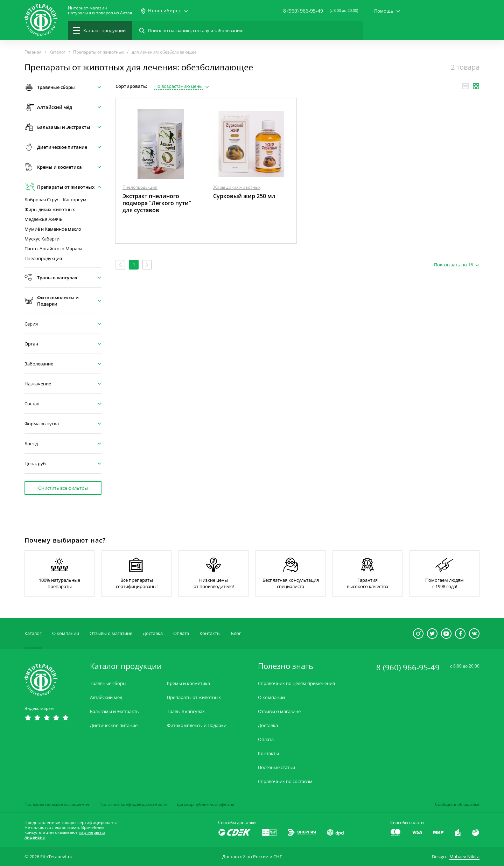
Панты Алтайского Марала (53, 249)
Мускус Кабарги (42, 239)
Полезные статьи (276, 767)
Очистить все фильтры (63, 488)
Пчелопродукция (43, 259)
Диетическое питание (114, 725)
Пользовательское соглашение (57, 804)
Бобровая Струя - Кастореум (55, 200)
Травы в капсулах (186, 711)
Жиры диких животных (50, 209)
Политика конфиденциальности (133, 804)
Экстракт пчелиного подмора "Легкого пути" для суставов (157, 203)
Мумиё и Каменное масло (53, 229)
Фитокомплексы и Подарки (197, 725)
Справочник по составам (285, 781)
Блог (236, 633)
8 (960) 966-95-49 (303, 11)
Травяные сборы (108, 683)
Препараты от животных (194, 697)
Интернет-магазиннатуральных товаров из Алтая (100, 11)
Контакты (210, 633)
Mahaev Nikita (464, 857)
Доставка (153, 633)
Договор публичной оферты (205, 804)
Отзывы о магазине (111, 633)
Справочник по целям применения (296, 683)
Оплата (181, 633)
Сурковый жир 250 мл (244, 196)
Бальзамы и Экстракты (115, 711)
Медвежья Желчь (44, 219)
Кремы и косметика (188, 683)
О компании (66, 633)
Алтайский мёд (106, 697)
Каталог (33, 633)
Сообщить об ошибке (457, 804)
